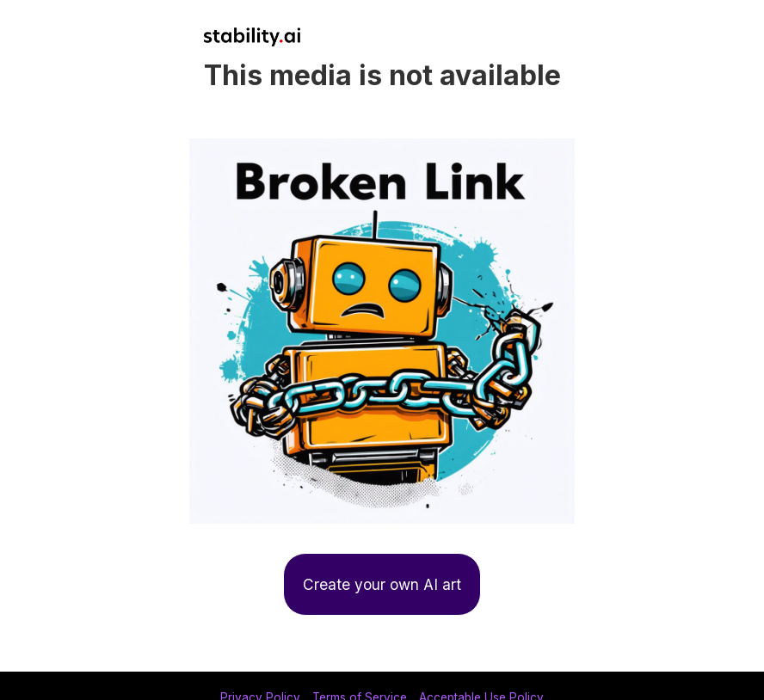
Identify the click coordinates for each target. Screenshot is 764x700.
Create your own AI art (382, 584)
